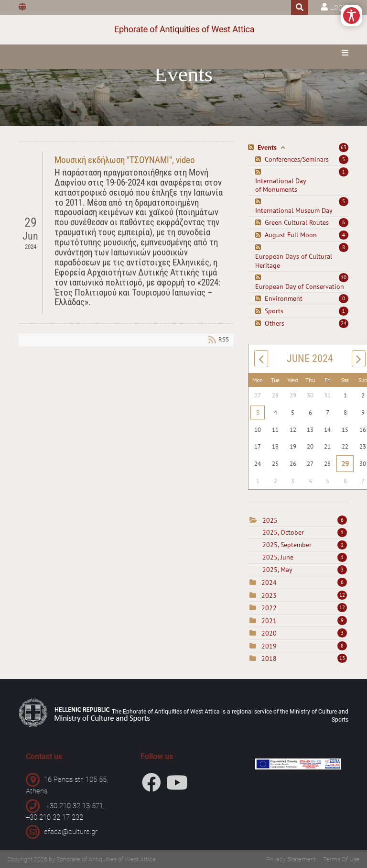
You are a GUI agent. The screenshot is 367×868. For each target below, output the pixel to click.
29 (345, 463)
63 (344, 147)
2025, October (305, 532)
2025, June (305, 557)
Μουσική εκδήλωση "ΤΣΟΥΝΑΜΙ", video (125, 160)
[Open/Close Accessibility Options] (351, 16)
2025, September (305, 545)
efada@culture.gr (71, 832)
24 (344, 323)
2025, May (305, 570)
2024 (269, 582)
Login (339, 7)
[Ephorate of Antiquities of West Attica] (184, 30)
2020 (269, 633)
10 (344, 277)
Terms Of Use (341, 859)
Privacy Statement (291, 859)
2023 (269, 595)
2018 (269, 659)
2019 (269, 646)
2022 (269, 608)
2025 (270, 520)
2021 (269, 621)
